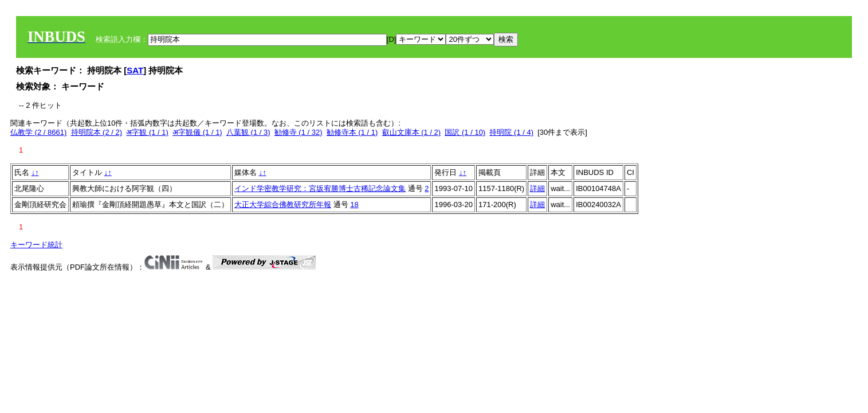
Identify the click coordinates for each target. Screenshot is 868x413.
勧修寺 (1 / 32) (299, 132)
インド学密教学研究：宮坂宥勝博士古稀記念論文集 (320, 188)
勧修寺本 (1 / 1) (352, 132)
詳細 (537, 188)
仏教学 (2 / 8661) (38, 132)
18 (354, 204)
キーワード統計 (36, 245)
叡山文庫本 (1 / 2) (412, 132)
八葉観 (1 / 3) (248, 132)
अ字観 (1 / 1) (147, 132)
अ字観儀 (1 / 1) (197, 132)
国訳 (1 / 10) (465, 132)
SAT (135, 70)
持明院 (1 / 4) (511, 132)
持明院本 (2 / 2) (97, 132)
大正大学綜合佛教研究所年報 (283, 204)
